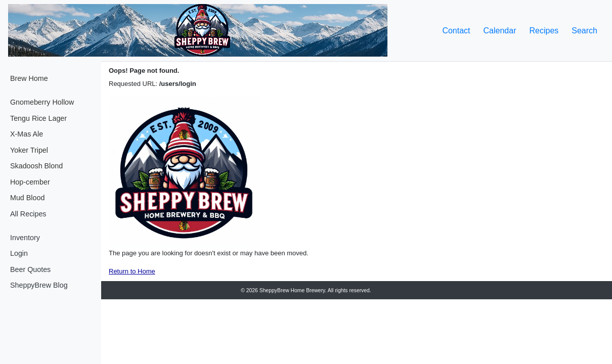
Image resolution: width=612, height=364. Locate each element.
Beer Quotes (30, 269)
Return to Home (132, 271)
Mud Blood (27, 198)
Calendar (500, 31)
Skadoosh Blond (36, 166)
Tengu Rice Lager (38, 118)
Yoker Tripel (29, 150)
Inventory (25, 238)
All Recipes (28, 214)
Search (584, 31)
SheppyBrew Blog (39, 285)
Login (19, 253)
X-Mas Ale (27, 134)
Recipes (544, 31)
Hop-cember (30, 182)
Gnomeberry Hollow (42, 102)
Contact (456, 31)
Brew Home (29, 78)
